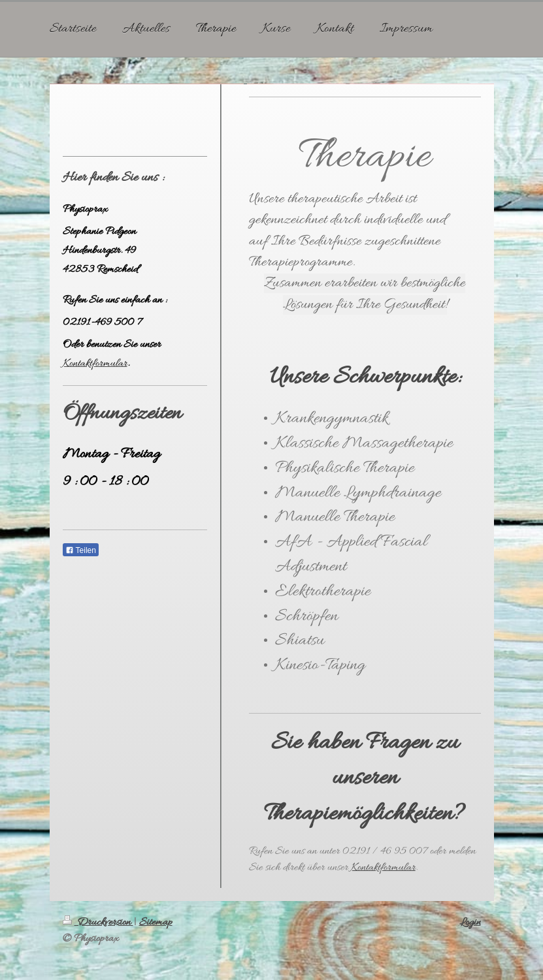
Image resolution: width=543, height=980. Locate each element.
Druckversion (98, 922)
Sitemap (156, 922)
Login (470, 922)
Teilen (81, 550)
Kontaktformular (383, 867)
